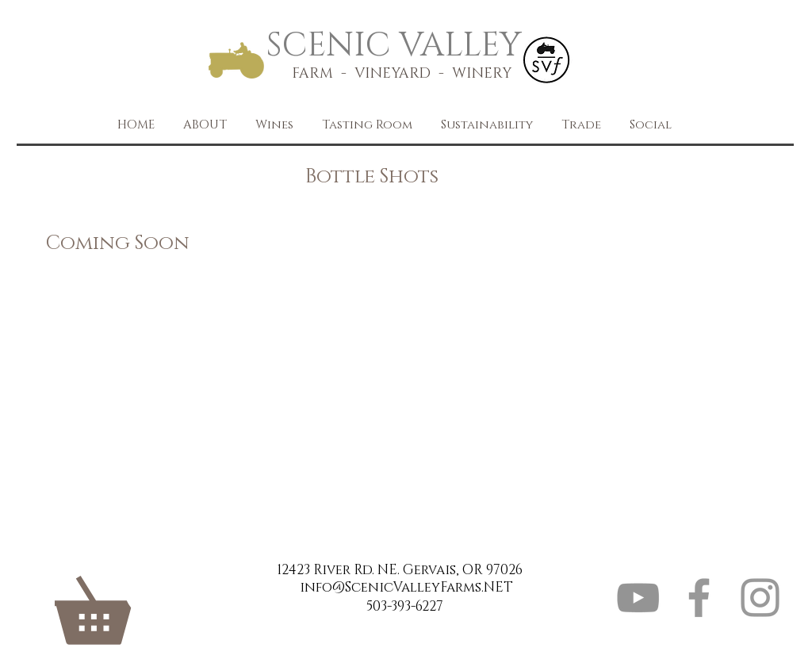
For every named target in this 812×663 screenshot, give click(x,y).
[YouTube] (638, 598)
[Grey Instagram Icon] (760, 598)
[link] (124, 598)
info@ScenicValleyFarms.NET (406, 587)
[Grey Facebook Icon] (699, 598)
